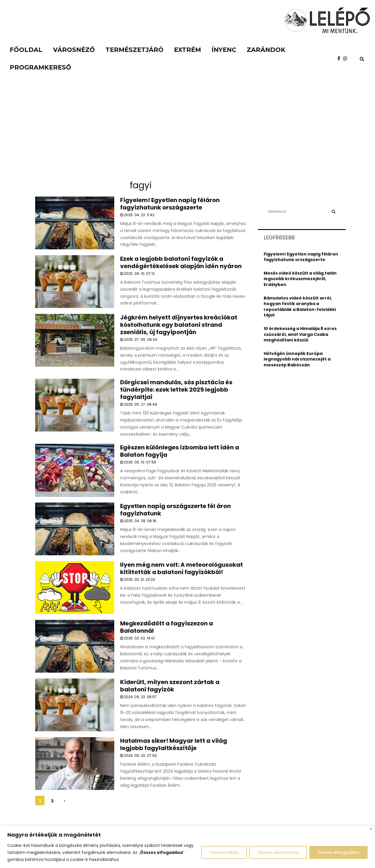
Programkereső (40, 67)
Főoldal (26, 50)
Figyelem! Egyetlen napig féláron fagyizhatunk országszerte (170, 204)
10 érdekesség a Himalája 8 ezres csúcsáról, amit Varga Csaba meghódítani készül (300, 334)
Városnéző (74, 50)
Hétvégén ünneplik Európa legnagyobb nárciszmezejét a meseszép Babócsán (297, 359)
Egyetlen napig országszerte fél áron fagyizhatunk (175, 510)
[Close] (371, 829)
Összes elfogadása (338, 852)
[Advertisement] (187, 132)
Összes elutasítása (277, 852)
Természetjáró (134, 50)
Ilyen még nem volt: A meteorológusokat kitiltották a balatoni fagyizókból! (181, 568)
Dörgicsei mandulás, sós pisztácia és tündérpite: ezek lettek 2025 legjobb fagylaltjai (176, 390)
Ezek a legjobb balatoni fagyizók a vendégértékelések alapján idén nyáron (181, 262)
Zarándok (266, 50)
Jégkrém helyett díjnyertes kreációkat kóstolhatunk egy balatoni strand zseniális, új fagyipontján (179, 325)
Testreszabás (223, 852)
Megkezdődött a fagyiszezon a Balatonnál (167, 627)
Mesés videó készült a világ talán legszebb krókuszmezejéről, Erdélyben (300, 279)
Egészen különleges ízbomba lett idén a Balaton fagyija (180, 451)
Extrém (187, 50)
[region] (187, 847)
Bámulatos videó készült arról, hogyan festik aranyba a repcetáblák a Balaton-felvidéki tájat (300, 307)
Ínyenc (224, 50)
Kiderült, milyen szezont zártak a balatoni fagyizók (170, 686)
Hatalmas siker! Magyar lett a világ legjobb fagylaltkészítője (174, 744)
